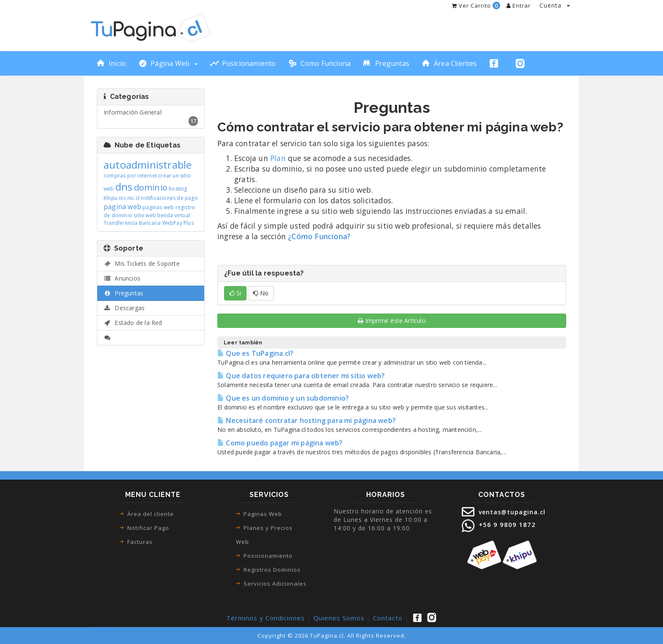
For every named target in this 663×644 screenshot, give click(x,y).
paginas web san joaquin (242, 627)
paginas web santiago (213, 627)
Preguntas (123, 293)
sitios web (317, 627)
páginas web (97, 627)
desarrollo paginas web (386, 627)
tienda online (110, 627)
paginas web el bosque (259, 627)
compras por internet (130, 176)
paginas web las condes (166, 627)
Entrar (519, 5)
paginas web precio (359, 627)
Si (235, 293)
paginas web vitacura (234, 627)
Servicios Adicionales (275, 584)
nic (122, 198)
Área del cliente (151, 514)
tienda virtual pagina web (127, 627)
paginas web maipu (190, 627)
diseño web (312, 627)
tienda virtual (174, 215)
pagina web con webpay (377, 627)
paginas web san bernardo (175, 627)
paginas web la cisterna (227, 627)
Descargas (124, 308)
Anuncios (122, 278)
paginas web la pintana (291, 627)
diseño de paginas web (306, 627)
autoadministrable (148, 165)
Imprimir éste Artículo (392, 321)
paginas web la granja (283, 627)
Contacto (388, 618)
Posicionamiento (268, 556)
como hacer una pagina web (140, 627)
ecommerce (133, 627)
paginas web (158, 207)
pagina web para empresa (323, 627)
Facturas (140, 542)
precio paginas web (352, 627)
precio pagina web (339, 627)
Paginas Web (263, 514)
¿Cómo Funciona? (319, 236)
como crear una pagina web (150, 627)
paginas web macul (183, 627)
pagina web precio (346, 627)
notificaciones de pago (169, 198)
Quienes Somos (339, 618)
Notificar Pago (148, 528)
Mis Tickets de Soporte (142, 263)
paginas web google (159, 627)
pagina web (122, 207)
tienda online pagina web (118, 627)
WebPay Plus (178, 223)
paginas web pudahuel (267, 627)
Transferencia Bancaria (132, 223)
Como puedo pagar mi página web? (280, 443)
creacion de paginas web (332, 627)
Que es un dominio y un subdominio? (283, 398)
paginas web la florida (250, 627)
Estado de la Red (133, 323)
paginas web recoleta (205, 627)
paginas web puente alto (197, 627)
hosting (178, 189)
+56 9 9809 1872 (506, 524)
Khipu (111, 198)
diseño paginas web (299, 627)
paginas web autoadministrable (368, 627)
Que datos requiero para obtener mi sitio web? (301, 376)
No (261, 293)
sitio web (145, 215)
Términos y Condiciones (266, 618)
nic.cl (133, 198)
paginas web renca (220, 627)
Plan (278, 158)
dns (124, 187)
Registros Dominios (272, 570)
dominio (151, 187)
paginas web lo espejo (275, 627)
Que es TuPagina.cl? (255, 353)
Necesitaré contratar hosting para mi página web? (307, 420)
